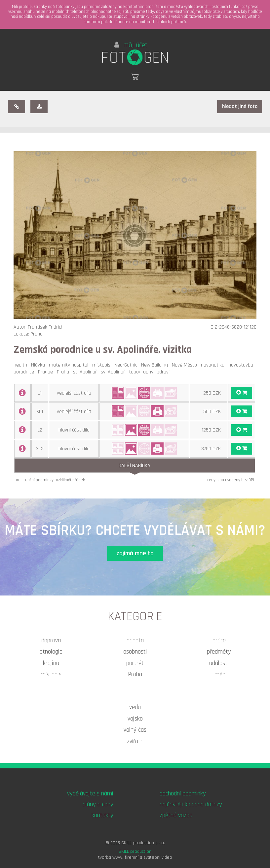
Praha (64, 372)
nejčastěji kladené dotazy (191, 804)
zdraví (165, 372)
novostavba (242, 365)
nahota (135, 641)
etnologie (51, 652)
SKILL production (135, 852)
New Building (156, 365)
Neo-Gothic (127, 365)
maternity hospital (70, 365)
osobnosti (135, 652)
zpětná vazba (176, 815)
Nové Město (186, 365)
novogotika (214, 365)
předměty (219, 652)
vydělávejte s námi (90, 794)
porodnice (25, 372)
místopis (103, 365)
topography (142, 372)
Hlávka (39, 365)
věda (135, 707)
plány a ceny (98, 804)
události (219, 663)
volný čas (135, 730)
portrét (135, 663)
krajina (51, 663)
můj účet (131, 45)
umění (219, 675)
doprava (51, 641)
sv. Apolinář (114, 372)
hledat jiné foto (240, 106)
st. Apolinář (86, 372)
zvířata (135, 741)
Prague (47, 372)
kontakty (102, 815)
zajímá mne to (135, 553)
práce (219, 641)
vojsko (135, 719)
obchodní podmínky (183, 794)
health (22, 365)
